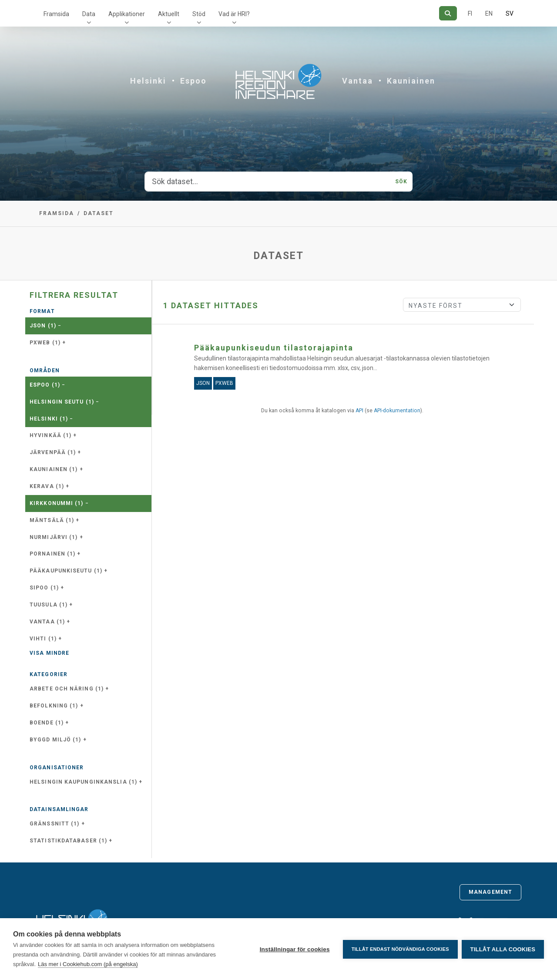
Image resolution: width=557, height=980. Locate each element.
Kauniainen (411, 81)
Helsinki (148, 81)
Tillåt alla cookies (503, 949)
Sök (401, 182)
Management (490, 892)
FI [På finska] (470, 13)
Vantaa (357, 81)
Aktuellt (169, 14)
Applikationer (127, 14)
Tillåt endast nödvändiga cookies (399, 949)
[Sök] (448, 13)
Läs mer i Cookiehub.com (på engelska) (88, 964)
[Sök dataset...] (267, 182)
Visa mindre (49, 653)
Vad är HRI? (234, 14)
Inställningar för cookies (294, 949)
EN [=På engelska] (489, 13)
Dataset (99, 213)
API (359, 411)
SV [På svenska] (510, 13)
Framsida (56, 14)
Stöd (199, 14)
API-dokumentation (397, 411)
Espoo (193, 81)
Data (89, 14)
